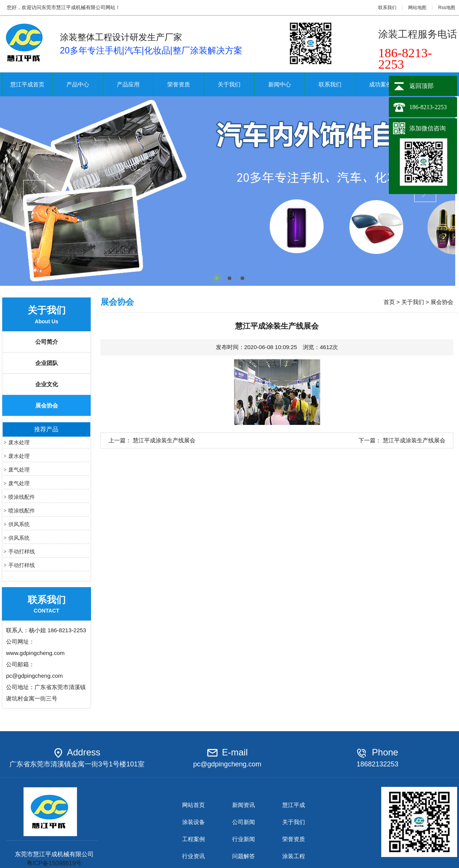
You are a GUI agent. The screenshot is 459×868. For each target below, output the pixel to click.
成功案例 (380, 84)
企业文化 (47, 384)
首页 (389, 302)
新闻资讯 (244, 805)
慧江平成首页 (27, 84)
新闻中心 (280, 84)
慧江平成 (294, 805)
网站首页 (193, 805)
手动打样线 (22, 552)
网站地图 (417, 8)
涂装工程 (294, 856)
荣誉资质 (179, 84)
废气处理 (19, 470)
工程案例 (193, 839)
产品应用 (128, 84)
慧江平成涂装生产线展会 (164, 440)
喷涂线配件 (22, 497)
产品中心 (78, 84)
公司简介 (47, 342)
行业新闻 (244, 839)
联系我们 (387, 8)
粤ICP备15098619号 (54, 863)
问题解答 (244, 856)
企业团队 (47, 363)
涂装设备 (193, 822)
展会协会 (47, 405)
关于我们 (229, 84)
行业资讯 (193, 856)
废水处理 (19, 442)
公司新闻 (244, 822)
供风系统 (19, 524)
